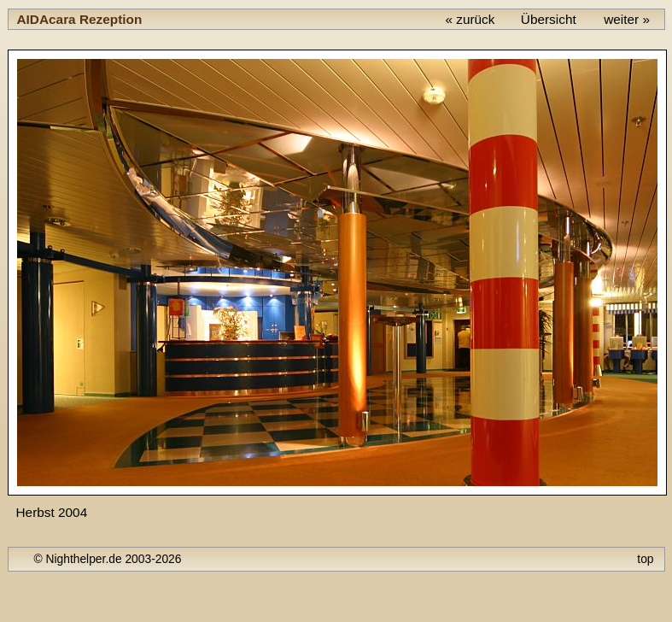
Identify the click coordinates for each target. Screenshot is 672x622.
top (645, 559)
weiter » (627, 19)
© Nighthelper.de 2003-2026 (108, 559)
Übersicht (549, 19)
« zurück (470, 19)
